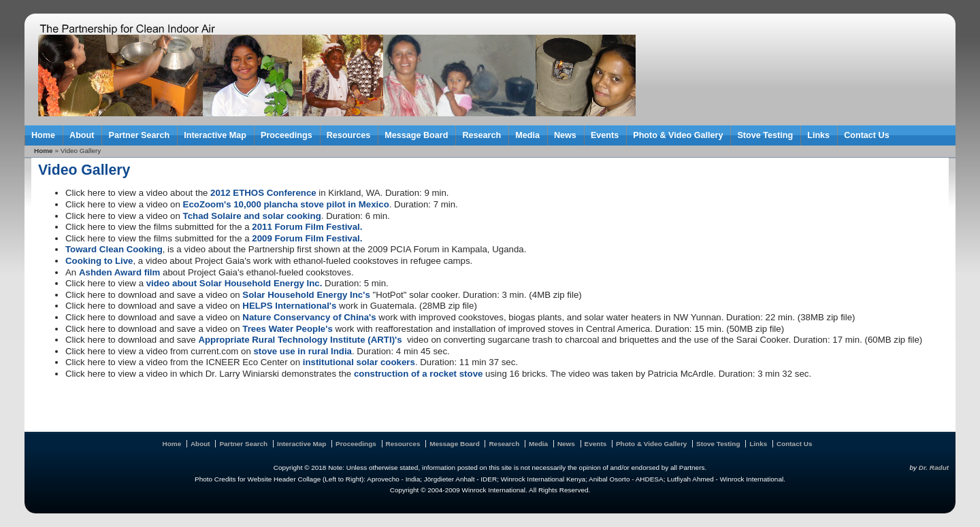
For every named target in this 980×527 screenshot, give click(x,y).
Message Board (416, 135)
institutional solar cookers (359, 362)
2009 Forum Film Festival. (307, 238)
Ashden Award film (119, 272)
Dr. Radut (934, 468)
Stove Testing (765, 135)
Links (818, 135)
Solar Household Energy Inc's (306, 295)
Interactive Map (215, 135)
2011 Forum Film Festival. (307, 227)
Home (43, 135)
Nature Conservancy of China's (309, 317)
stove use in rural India (303, 351)
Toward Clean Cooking (114, 249)
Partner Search (139, 135)
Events (605, 135)
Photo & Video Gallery (678, 135)
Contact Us (867, 135)
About (82, 135)
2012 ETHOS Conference (263, 193)
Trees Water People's (287, 329)
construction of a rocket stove (418, 374)
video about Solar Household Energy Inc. (234, 283)
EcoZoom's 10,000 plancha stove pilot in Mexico (286, 204)
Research (481, 135)
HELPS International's (289, 306)
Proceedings (287, 135)
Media (527, 135)
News (565, 135)
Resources (348, 135)
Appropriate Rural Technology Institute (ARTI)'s (300, 340)
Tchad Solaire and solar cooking (252, 216)
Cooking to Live (99, 261)
